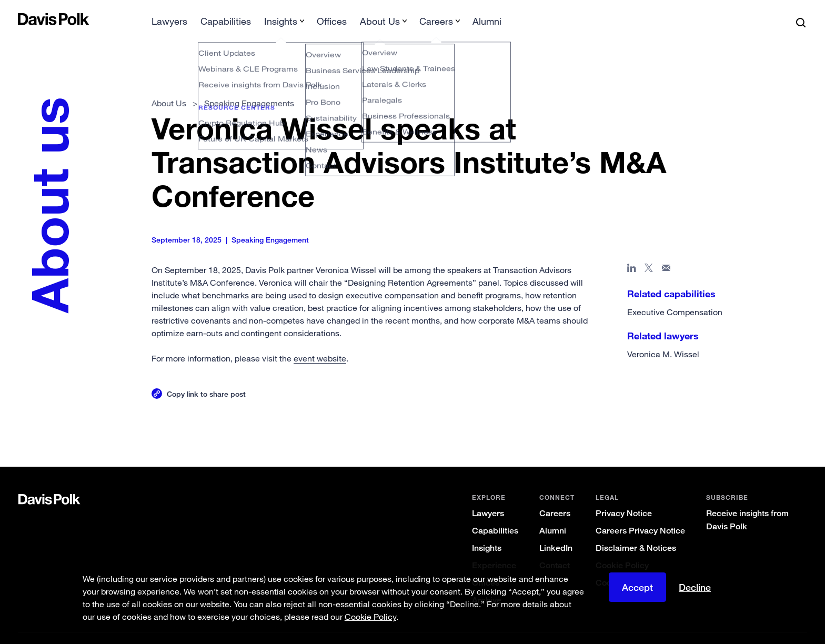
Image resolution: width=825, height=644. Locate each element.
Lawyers (488, 496)
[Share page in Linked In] (632, 253)
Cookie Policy (622, 549)
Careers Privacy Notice (640, 514)
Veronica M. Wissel (663, 337)
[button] (25, 19)
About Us (169, 86)
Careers (555, 496)
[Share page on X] (649, 253)
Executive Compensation (675, 295)
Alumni (553, 514)
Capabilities (495, 514)
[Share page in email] (666, 253)
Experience (494, 549)
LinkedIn (556, 531)
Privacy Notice (624, 496)
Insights (487, 531)
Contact (555, 549)
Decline (695, 587)
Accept (637, 587)
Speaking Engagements (249, 86)
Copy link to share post (206, 377)
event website (320, 341)
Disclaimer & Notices (636, 531)
